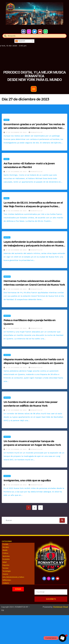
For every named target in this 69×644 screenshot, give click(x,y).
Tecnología (7, 571)
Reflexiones (7, 580)
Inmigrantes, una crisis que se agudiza (27, 480)
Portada (5, 544)
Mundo (6, 120)
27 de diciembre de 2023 (16, 132)
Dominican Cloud (60, 607)
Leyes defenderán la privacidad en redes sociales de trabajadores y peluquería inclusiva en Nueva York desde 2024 (34, 246)
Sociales (7, 277)
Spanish (20, 41)
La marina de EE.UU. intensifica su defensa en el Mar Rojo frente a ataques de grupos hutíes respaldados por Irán (33, 206)
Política (7, 237)
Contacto (6, 583)
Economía (6, 559)
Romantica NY (36, 132)
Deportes (6, 565)
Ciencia (5, 574)
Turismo (5, 568)
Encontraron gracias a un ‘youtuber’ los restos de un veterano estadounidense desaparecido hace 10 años (34, 128)
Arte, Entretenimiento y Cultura (13, 577)
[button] (34, 89)
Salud (4, 562)
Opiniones (6, 556)
